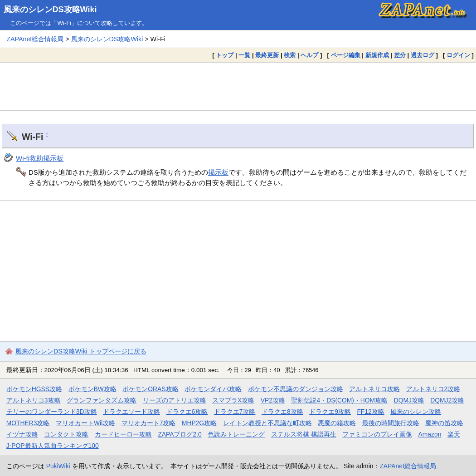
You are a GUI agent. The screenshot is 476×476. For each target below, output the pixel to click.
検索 (290, 55)
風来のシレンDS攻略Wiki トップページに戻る (81, 351)
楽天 (454, 434)
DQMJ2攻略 (447, 400)
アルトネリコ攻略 (374, 389)
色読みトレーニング (236, 434)
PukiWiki (58, 466)
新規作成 (377, 55)
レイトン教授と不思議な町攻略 (267, 423)
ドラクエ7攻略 (235, 412)
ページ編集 (346, 55)
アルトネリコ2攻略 (433, 389)
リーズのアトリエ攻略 (175, 400)
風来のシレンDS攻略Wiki (50, 10)
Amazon (430, 434)
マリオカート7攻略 (149, 423)
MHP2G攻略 (199, 423)
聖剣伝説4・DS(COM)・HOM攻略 (339, 400)
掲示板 (218, 172)
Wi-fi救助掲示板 (40, 158)
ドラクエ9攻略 (330, 412)
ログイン (458, 55)
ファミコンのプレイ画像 (377, 434)
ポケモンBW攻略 (92, 389)
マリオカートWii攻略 (85, 423)
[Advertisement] (238, 86)
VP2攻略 (273, 400)
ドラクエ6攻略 (187, 412)
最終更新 (267, 55)
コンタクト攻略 (66, 434)
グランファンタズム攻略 (102, 400)
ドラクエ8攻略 (282, 412)
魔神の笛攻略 (444, 423)
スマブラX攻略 (233, 400)
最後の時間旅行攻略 (391, 423)
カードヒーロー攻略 (123, 434)
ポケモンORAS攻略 (150, 389)
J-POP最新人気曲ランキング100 (53, 446)
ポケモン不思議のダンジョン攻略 (296, 389)
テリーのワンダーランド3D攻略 (52, 412)
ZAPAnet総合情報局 (35, 39)
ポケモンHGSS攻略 (34, 389)
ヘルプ (309, 55)
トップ (225, 55)
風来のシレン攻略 (416, 412)
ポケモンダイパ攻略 (213, 389)
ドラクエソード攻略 (131, 412)
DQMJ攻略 (409, 400)
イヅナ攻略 (22, 434)
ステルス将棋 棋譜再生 (304, 434)
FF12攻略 (370, 412)
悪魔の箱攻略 (337, 423)
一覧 (244, 55)
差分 (400, 55)
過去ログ (423, 55)
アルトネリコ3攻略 (34, 400)
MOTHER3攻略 (28, 423)
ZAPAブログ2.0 (180, 434)
